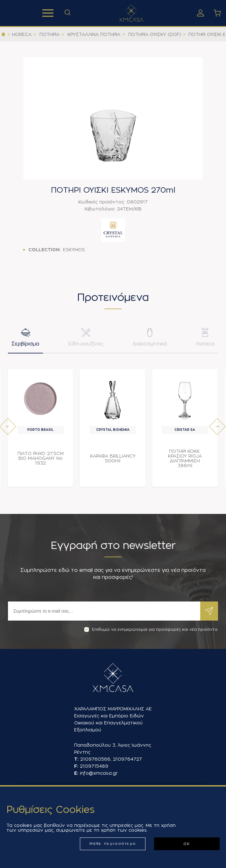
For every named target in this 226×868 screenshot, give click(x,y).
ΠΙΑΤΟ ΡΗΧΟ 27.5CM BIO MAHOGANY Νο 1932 (41, 460)
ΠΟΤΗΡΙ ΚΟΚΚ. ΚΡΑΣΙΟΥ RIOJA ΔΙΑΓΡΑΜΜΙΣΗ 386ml (185, 460)
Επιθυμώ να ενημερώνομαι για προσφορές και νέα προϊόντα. (151, 630)
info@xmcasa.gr (99, 773)
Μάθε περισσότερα (113, 844)
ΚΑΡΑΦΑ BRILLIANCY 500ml (113, 460)
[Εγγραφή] (104, 611)
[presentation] (8, 428)
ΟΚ (187, 844)
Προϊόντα (48, 13)
